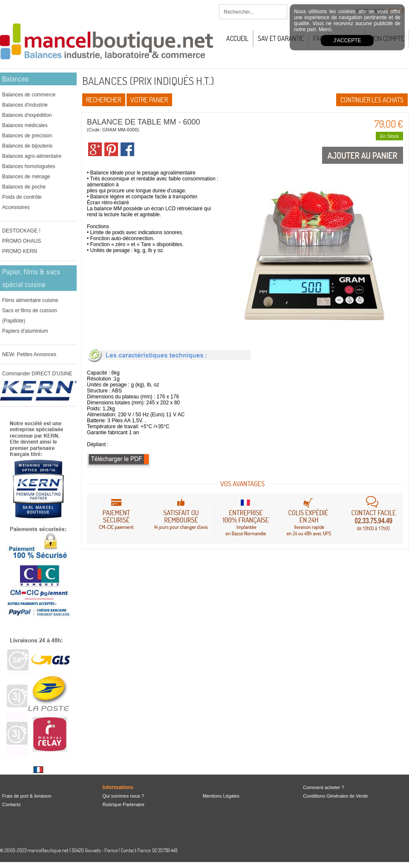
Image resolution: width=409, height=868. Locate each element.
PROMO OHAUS (22, 241)
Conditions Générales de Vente (335, 796)
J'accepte (347, 41)
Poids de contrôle (22, 197)
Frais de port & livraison (27, 796)
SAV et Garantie (281, 38)
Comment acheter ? (324, 787)
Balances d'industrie (25, 105)
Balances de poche (24, 187)
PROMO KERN (20, 251)
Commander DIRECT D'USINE (37, 374)
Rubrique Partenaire (123, 804)
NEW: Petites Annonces (29, 354)
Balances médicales (25, 125)
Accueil (237, 38)
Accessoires (16, 207)
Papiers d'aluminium (25, 331)
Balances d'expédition (27, 115)
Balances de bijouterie (27, 146)
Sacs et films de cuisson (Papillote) (30, 316)
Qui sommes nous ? (123, 796)
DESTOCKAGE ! (21, 231)
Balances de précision (27, 136)
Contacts (11, 804)
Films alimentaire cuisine (30, 300)
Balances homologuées (29, 166)
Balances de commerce (29, 95)
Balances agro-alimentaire (32, 156)
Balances (15, 79)
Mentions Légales (221, 796)
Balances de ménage (26, 177)
